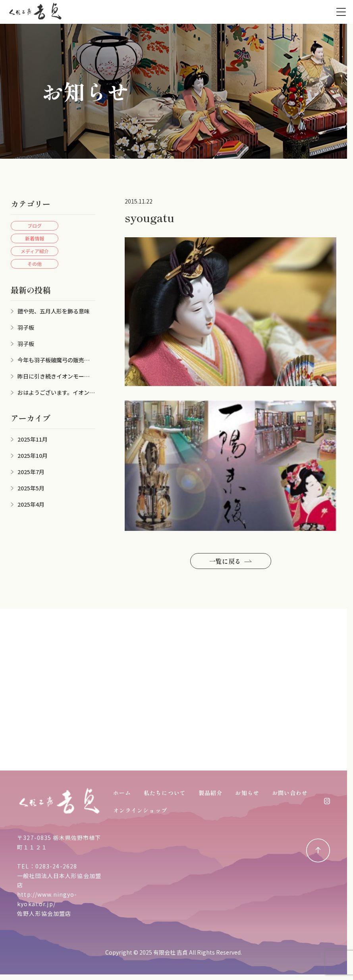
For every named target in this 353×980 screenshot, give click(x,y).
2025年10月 (33, 455)
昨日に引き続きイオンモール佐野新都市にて (53, 376)
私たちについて (165, 793)
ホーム (122, 793)
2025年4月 (31, 504)
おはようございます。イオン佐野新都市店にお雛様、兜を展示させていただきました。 (53, 393)
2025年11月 (33, 439)
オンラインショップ (140, 810)
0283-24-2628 (56, 866)
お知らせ (247, 793)
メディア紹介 (35, 251)
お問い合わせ (290, 793)
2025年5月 (31, 488)
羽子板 (26, 327)
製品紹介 (210, 793)
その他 (35, 264)
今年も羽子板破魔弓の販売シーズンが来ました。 (53, 360)
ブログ (35, 226)
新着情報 (35, 238)
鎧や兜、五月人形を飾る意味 (54, 311)
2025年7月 (31, 472)
